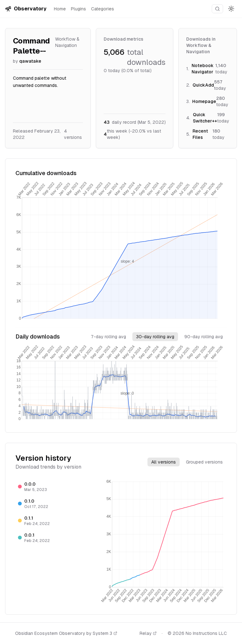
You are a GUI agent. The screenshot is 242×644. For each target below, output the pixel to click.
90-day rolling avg (204, 337)
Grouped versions (204, 462)
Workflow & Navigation (67, 42)
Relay (148, 633)
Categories (103, 9)
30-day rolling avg (155, 337)
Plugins (78, 9)
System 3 (105, 633)
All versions (164, 462)
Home (60, 9)
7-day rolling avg (108, 337)
